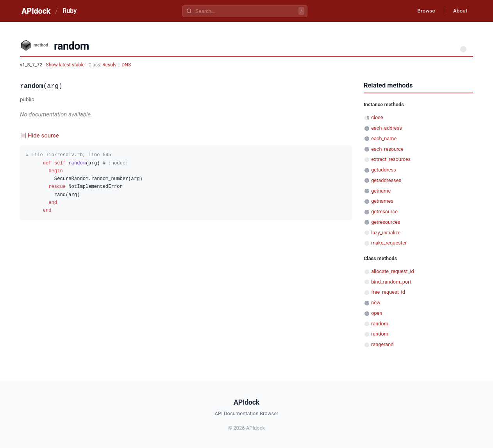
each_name (384, 138)
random (380, 324)
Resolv (109, 65)
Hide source (43, 136)
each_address (387, 128)
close (377, 117)
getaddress (384, 170)
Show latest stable (66, 65)
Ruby (70, 11)
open (377, 313)
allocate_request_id (393, 271)
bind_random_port (391, 282)
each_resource (387, 149)
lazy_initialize (386, 233)
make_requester (389, 243)
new (376, 303)
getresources (386, 222)
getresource (384, 212)
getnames (382, 201)
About (459, 11)
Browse (424, 11)
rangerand (382, 344)
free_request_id (388, 292)
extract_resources (391, 159)
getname (381, 191)
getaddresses (386, 180)
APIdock (36, 11)
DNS (126, 65)
